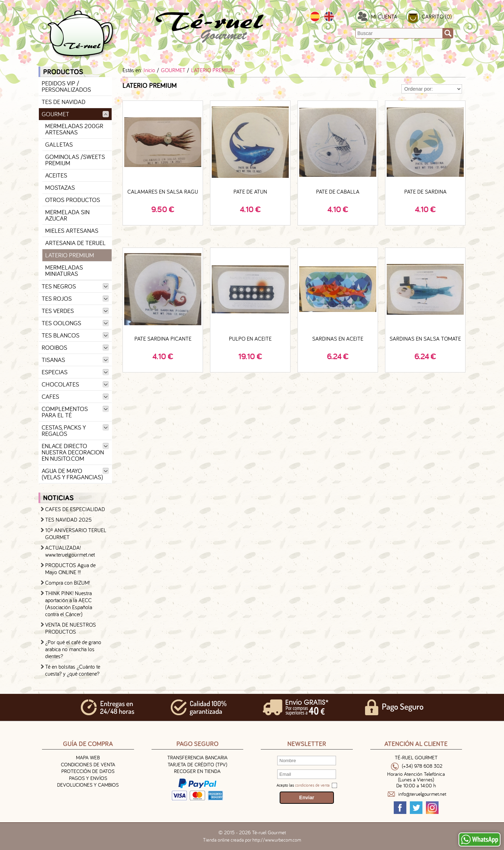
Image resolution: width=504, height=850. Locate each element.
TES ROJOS (75, 298)
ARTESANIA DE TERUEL (75, 243)
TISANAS (75, 360)
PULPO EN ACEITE (250, 339)
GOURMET (75, 114)
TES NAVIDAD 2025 (68, 520)
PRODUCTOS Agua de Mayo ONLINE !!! (70, 569)
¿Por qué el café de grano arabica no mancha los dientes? (73, 649)
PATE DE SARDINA (425, 191)
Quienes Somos (219, 52)
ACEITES (56, 175)
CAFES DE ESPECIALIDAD (75, 509)
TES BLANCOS (75, 335)
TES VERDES (75, 311)
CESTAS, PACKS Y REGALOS (75, 430)
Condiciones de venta (88, 764)
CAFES (75, 396)
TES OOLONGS (75, 323)
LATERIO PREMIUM (70, 255)
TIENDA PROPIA (399, 52)
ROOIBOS (75, 347)
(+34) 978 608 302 (422, 766)
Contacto (267, 52)
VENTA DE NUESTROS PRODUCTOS (71, 628)
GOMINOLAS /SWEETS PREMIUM (75, 160)
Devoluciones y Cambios (88, 785)
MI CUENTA (384, 16)
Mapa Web (88, 757)
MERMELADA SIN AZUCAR (67, 215)
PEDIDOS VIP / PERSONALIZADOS (66, 86)
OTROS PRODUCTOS (73, 200)
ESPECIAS (75, 372)
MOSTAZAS (60, 187)
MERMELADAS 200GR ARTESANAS (74, 129)
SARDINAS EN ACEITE (338, 339)
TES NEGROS (75, 286)
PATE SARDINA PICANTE (163, 339)
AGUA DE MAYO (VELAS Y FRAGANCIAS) (75, 474)
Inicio (177, 52)
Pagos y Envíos (88, 778)
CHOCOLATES (75, 384)
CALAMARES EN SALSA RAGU (163, 191)
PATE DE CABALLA (338, 191)
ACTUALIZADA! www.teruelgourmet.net (70, 551)
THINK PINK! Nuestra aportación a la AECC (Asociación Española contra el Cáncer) (69, 604)
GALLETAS (59, 144)
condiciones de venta (312, 785)
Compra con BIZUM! (68, 583)
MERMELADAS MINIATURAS (64, 270)
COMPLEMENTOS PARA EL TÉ (75, 412)
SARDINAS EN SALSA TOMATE (425, 339)
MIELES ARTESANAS (72, 231)
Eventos (305, 52)
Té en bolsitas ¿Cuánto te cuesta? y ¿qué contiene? (73, 670)
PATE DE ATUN (250, 191)
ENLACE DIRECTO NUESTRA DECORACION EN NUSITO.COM (75, 452)
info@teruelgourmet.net (422, 794)
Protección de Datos (88, 771)
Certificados (348, 52)
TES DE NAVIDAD (64, 102)
